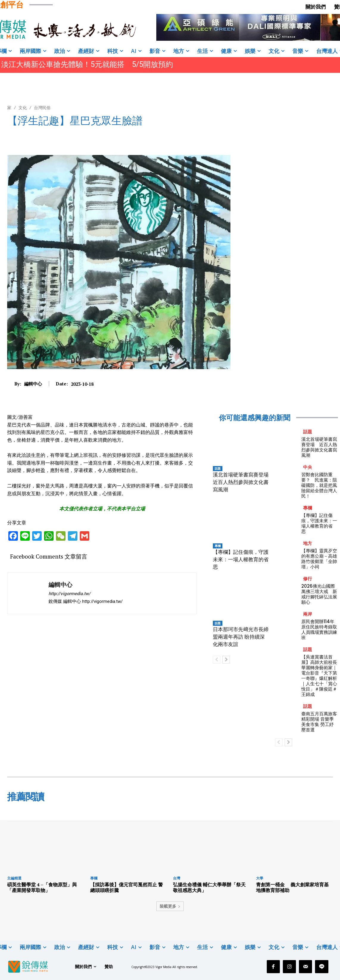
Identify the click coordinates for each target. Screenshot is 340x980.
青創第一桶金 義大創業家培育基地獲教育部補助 (292, 887)
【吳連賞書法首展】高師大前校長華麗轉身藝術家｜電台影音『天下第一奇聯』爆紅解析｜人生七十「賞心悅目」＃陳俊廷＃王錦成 (319, 676)
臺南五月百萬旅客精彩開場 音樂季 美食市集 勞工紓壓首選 (319, 722)
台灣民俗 (42, 108)
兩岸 (308, 614)
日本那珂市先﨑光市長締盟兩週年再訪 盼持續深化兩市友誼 (241, 637)
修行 (308, 579)
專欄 (218, 546)
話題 (218, 468)
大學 (260, 878)
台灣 (177, 878)
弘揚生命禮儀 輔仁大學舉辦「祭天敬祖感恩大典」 (209, 887)
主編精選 (14, 878)
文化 (23, 108)
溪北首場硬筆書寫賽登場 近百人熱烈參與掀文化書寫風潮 (243, 482)
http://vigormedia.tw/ (70, 594)
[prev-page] (217, 660)
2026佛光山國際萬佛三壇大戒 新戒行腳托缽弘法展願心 (319, 594)
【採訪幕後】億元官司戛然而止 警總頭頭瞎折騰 (127, 887)
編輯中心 (33, 384)
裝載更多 (170, 906)
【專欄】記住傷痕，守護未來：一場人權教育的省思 (241, 559)
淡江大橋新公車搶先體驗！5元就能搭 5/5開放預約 (87, 64)
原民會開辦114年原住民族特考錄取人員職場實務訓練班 (319, 629)
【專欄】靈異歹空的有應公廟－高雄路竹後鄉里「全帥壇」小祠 (319, 559)
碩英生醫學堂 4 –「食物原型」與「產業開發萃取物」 (42, 887)
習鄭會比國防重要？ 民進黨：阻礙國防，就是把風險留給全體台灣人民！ (319, 485)
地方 (308, 543)
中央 (308, 467)
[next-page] (226, 660)
